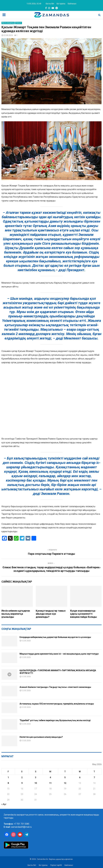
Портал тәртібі (56, 865)
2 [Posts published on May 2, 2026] (22, 777)
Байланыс (72, 4)
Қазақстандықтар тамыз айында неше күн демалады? (51, 614)
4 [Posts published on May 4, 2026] (50, 777)
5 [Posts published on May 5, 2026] (65, 777)
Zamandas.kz (10, 815)
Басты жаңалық (8, 23)
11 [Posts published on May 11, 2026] (50, 783)
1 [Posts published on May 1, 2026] (8, 777)
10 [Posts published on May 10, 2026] (36, 783)
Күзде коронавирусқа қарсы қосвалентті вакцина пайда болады (84, 614)
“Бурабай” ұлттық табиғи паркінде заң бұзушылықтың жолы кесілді (55, 720)
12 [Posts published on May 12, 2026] (65, 783)
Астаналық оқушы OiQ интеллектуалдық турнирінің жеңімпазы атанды (57, 704)
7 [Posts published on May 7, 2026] (94, 777)
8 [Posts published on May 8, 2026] (8, 783)
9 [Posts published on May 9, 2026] (22, 783)
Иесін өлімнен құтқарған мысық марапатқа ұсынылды (16, 614)
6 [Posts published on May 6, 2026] (80, 777)
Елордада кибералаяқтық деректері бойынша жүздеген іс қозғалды (55, 637)
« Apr (4, 804)
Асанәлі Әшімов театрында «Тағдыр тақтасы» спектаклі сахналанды (55, 687)
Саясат (19, 23)
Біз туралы (61, 4)
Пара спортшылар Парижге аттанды (51, 554)
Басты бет (50, 4)
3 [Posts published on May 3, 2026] (36, 777)
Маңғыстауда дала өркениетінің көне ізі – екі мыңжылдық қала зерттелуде (59, 654)
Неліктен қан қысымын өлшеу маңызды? (41, 737)
